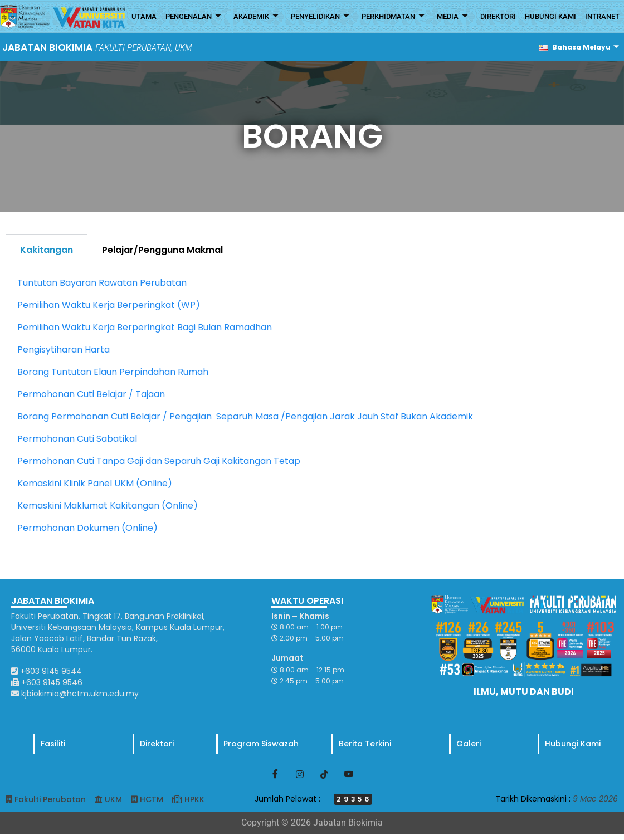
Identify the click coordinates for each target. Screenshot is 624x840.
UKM (113, 799)
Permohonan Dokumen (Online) (87, 528)
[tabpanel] (312, 411)
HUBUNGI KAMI (550, 16)
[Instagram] (300, 774)
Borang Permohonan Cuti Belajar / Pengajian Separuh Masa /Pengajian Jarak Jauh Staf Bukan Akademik (245, 416)
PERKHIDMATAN (393, 17)
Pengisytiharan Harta (64, 350)
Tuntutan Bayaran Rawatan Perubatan (102, 283)
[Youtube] (349, 774)
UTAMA (144, 16)
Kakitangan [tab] (47, 250)
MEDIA (452, 17)
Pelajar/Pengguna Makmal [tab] (162, 250)
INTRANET (602, 16)
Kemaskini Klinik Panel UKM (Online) (95, 483)
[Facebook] (275, 774)
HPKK (194, 799)
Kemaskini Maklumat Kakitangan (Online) (108, 506)
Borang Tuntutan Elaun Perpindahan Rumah (113, 372)
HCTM (152, 799)
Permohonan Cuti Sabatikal (77, 439)
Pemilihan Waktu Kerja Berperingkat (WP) (109, 305)
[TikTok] (324, 774)
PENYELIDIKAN (320, 17)
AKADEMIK (256, 17)
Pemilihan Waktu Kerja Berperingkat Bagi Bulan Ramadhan (145, 327)
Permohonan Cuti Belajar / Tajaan (91, 394)
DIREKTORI (498, 16)
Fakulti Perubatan (50, 799)
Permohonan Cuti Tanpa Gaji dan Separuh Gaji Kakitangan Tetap (159, 461)
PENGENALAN (193, 17)
